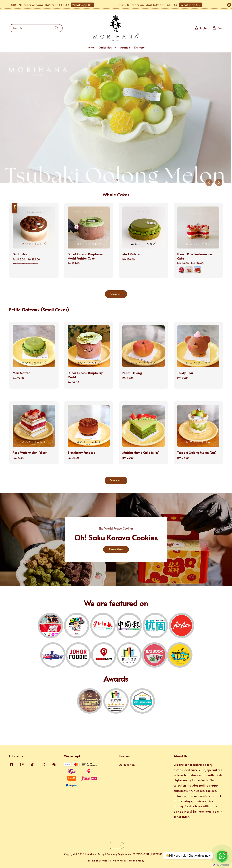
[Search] (57, 28)
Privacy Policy (118, 861)
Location (125, 48)
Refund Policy (136, 861)
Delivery (139, 48)
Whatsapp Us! (92, 5)
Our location (127, 765)
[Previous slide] (209, 182)
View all (116, 294)
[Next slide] (219, 182)
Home (91, 48)
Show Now (116, 549)
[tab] (112, 180)
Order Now (105, 48)
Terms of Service (98, 861)
